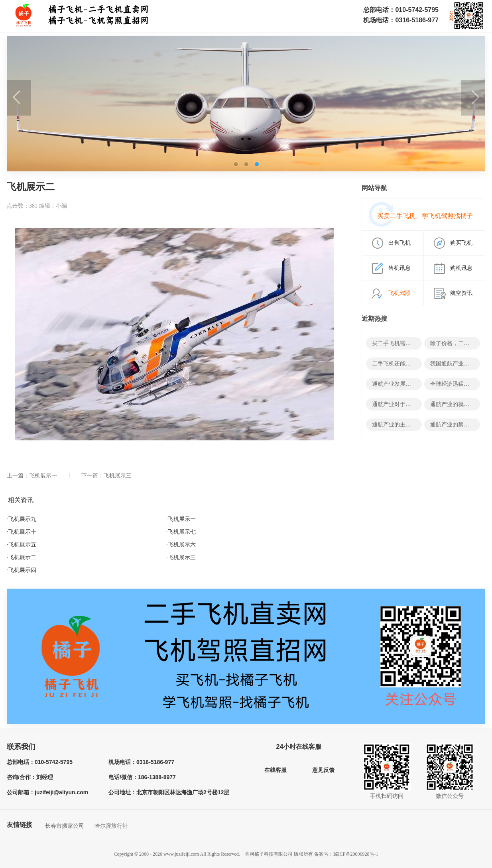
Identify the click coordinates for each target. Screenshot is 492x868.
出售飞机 (400, 243)
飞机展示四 (22, 570)
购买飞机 (461, 243)
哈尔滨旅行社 (111, 826)
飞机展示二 (22, 557)
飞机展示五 (22, 545)
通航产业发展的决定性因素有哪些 (414, 384)
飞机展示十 (22, 532)
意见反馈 (323, 770)
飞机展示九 (22, 519)
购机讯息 (461, 268)
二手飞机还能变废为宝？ (403, 364)
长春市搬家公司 (65, 826)
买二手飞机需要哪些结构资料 (408, 343)
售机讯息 (400, 268)
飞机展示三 (118, 476)
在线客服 (276, 770)
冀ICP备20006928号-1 (356, 854)
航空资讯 (461, 293)
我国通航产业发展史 (455, 364)
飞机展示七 (182, 532)
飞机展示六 (182, 545)
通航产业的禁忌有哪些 (458, 425)
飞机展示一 (43, 476)
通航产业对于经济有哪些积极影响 (414, 404)
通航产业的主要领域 (397, 425)
